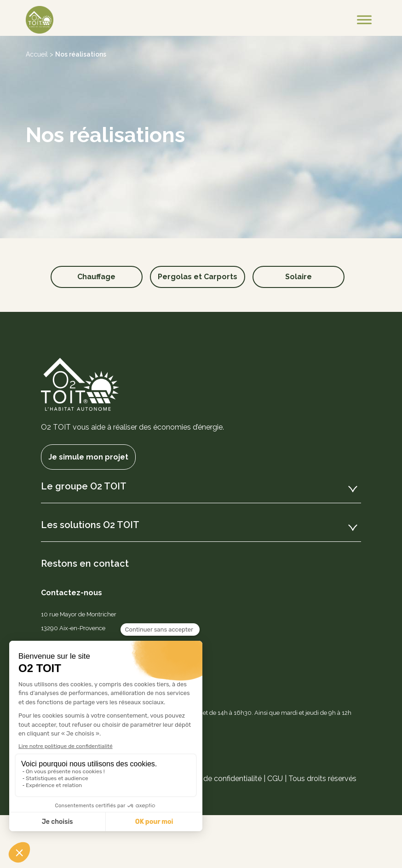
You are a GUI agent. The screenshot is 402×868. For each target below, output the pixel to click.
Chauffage (96, 277)
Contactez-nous (72, 593)
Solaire (299, 277)
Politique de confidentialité (217, 779)
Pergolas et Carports (198, 277)
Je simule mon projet (88, 457)
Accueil (37, 54)
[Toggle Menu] (364, 20)
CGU (275, 779)
